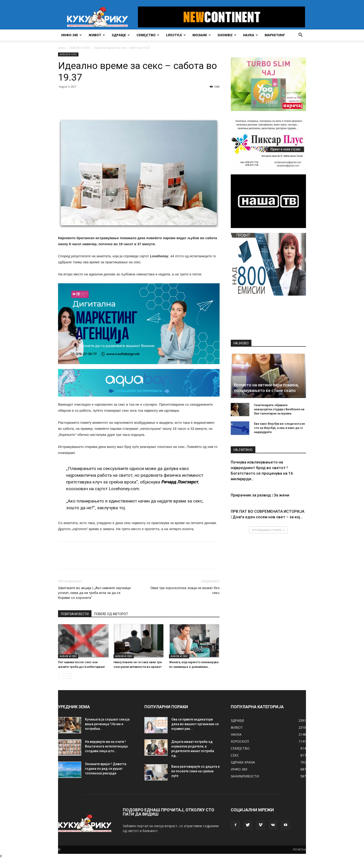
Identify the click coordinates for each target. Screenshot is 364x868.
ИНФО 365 (71, 35)
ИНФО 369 (239, 769)
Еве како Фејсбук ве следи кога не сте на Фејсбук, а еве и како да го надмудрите (279, 428)
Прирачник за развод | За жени (260, 495)
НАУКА (250, 35)
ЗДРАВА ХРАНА (243, 762)
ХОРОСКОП (240, 741)
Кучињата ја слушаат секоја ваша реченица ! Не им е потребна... (107, 724)
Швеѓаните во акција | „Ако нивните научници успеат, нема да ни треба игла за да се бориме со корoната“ (94, 593)
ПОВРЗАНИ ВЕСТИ (75, 614)
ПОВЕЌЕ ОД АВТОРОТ (111, 614)
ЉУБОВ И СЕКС (80, 48)
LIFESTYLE (176, 35)
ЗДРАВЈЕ (121, 35)
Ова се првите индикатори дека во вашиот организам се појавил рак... (195, 724)
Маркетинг (275, 35)
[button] (300, 35)
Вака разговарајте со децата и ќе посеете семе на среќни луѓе (195, 771)
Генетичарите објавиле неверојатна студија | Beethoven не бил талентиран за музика (279, 409)
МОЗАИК (202, 35)
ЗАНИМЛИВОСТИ (245, 776)
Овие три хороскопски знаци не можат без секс (185, 590)
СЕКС (235, 755)
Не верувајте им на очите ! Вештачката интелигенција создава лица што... (106, 746)
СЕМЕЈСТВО (148, 35)
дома (62, 48)
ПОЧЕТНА (299, 850)
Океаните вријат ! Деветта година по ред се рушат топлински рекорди (106, 769)
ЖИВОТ (97, 35)
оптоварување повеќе (268, 530)
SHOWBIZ (227, 35)
